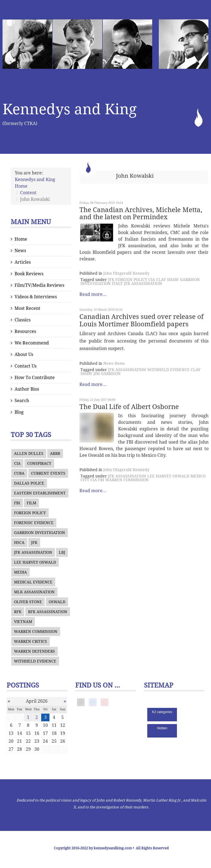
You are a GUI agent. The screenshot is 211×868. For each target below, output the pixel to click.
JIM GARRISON (107, 374)
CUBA (19, 473)
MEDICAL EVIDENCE (33, 582)
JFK (34, 542)
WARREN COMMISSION (36, 631)
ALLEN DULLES (29, 454)
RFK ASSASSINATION (48, 612)
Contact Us (26, 366)
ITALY (117, 283)
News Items (114, 363)
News (20, 251)
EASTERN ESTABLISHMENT (40, 493)
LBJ (62, 552)
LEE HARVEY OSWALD (35, 562)
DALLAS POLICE (29, 483)
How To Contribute (35, 378)
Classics (23, 320)
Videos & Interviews (36, 297)
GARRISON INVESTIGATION (40, 533)
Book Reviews (29, 274)
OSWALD (57, 602)
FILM (31, 503)
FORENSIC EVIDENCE (34, 523)
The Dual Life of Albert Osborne (129, 407)
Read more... (93, 294)
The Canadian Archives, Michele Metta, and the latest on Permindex (141, 213)
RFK (18, 612)
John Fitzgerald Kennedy (126, 273)
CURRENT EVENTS (48, 473)
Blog (19, 412)
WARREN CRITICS (30, 641)
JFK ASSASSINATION (33, 552)
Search (22, 401)
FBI (17, 503)
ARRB (55, 454)
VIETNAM (23, 622)
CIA (17, 463)
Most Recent (27, 308)
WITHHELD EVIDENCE (35, 661)
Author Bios (27, 389)
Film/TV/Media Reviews (39, 285)
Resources (25, 331)
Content (28, 193)
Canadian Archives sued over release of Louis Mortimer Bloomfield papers (141, 320)
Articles (23, 262)
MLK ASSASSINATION (34, 592)
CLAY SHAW (167, 280)
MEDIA (20, 572)
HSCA (19, 542)
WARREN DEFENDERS (34, 651)
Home (21, 239)
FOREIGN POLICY (30, 513)
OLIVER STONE (28, 602)
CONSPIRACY (39, 463)
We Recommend (32, 343)
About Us (24, 354)
